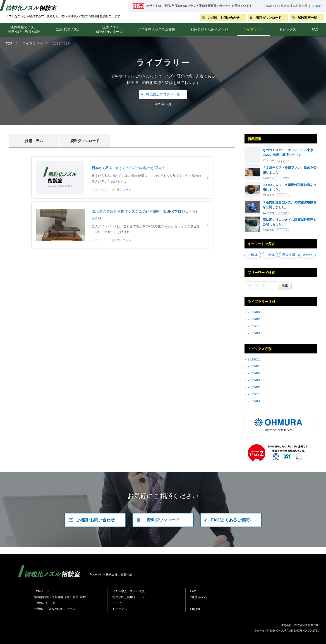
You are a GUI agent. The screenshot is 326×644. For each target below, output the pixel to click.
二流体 (270, 255)
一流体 (253, 255)
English (317, 6)
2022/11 (254, 326)
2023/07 (254, 366)
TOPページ (42, 591)
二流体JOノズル (68, 29)
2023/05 (254, 373)
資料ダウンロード (269, 18)
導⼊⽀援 (289, 255)
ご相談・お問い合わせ (224, 18)
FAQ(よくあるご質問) (231, 520)
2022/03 (254, 333)
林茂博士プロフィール (163, 94)
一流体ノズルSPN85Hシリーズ (109, 29)
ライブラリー (254, 29)
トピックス (288, 29)
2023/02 (254, 319)
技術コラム (34, 141)
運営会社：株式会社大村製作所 (300, 625)
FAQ (193, 591)
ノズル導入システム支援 (157, 29)
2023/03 (254, 312)
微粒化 (307, 255)
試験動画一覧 (307, 18)
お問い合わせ (199, 597)
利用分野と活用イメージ (209, 29)
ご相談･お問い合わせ (95, 520)
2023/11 (254, 359)
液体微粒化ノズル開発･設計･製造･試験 (24, 29)
